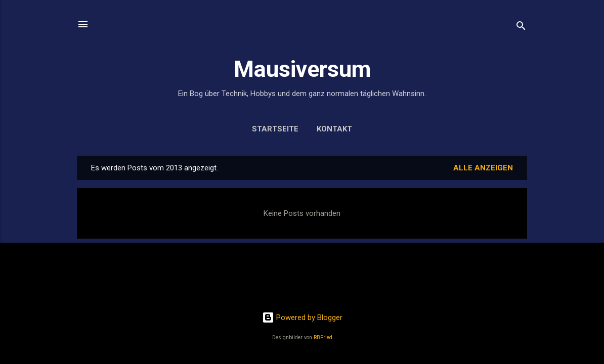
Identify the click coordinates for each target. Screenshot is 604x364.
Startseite (275, 129)
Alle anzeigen (483, 168)
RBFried (323, 337)
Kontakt (334, 129)
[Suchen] (521, 28)
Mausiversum (302, 69)
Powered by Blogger (302, 317)
